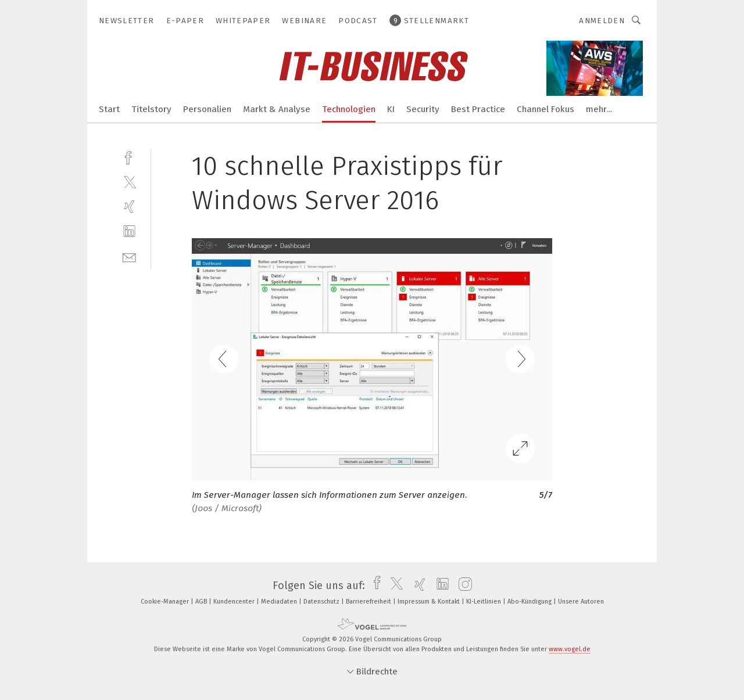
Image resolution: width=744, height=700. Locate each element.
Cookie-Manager (166, 602)
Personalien (207, 109)
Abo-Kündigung (530, 602)
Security (423, 109)
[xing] (129, 207)
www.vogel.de (570, 649)
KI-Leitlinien (484, 602)
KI (391, 109)
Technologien (349, 109)
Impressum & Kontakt (430, 602)
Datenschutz (322, 602)
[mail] (129, 256)
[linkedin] (129, 231)
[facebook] (129, 157)
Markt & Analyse (277, 109)
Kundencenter (235, 602)
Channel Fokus (546, 109)
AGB (202, 602)
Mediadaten (280, 602)
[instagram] (462, 586)
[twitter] (129, 182)
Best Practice (478, 109)
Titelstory (151, 109)
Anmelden (602, 21)
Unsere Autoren (581, 602)
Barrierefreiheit (369, 602)
